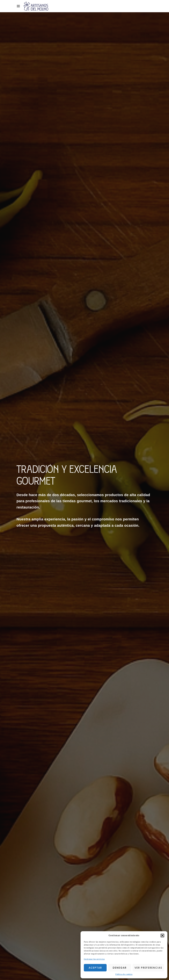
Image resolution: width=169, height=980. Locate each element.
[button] (162, 936)
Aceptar (95, 968)
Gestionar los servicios (94, 959)
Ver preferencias (148, 968)
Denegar (120, 968)
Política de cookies (124, 974)
